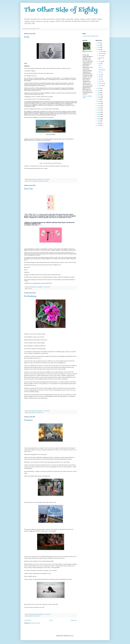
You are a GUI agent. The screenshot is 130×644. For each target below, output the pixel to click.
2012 (99, 110)
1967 (30, 181)
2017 (99, 99)
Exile (27, 37)
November (101, 54)
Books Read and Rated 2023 (31, 29)
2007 (99, 121)
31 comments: (47, 411)
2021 (99, 91)
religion (46, 181)
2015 (99, 104)
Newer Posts (28, 620)
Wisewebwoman (88, 52)
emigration (36, 181)
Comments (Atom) (35, 623)
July (100, 64)
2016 (99, 101)
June (100, 75)
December (101, 51)
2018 (99, 97)
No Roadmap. (30, 296)
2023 (99, 49)
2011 (99, 112)
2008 (99, 119)
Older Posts (74, 620)
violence (35, 616)
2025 (99, 45)
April (100, 79)
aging (30, 412)
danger (33, 412)
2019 (99, 95)
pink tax (30, 289)
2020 (99, 93)
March (100, 81)
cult (32, 181)
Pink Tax (29, 189)
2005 (99, 125)
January (101, 86)
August (101, 61)
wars (38, 616)
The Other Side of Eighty (61, 10)
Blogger (72, 636)
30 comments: (47, 179)
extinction (31, 616)
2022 (99, 88)
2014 (99, 106)
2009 (99, 117)
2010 (99, 114)
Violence (28, 420)
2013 (99, 108)
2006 (99, 123)
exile (40, 181)
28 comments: (47, 614)
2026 (99, 43)
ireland (43, 181)
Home (51, 620)
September (101, 58)
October (101, 56)
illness (36, 412)
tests (39, 412)
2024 (99, 47)
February (101, 83)
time (42, 412)
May (100, 77)
